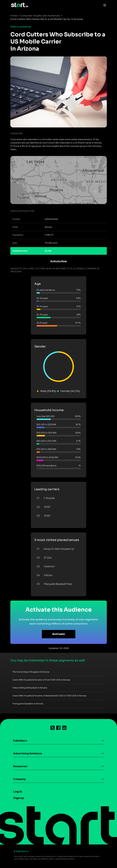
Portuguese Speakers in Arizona (28, 704)
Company (19, 779)
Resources (20, 766)
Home (14, 16)
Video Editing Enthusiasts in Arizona (30, 688)
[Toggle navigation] (104, 5)
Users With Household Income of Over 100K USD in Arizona (41, 680)
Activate (58, 634)
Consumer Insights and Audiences (40, 16)
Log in (18, 792)
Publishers (20, 741)
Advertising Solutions (28, 754)
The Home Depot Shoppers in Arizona (31, 672)
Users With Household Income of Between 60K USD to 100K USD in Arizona (49, 696)
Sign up (19, 798)
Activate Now (59, 261)
